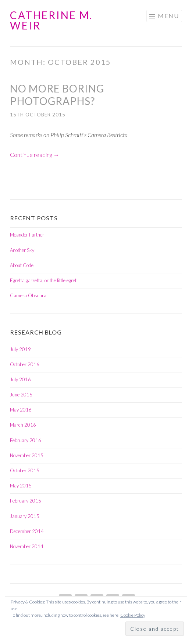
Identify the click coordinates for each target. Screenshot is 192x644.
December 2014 (27, 531)
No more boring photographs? (57, 95)
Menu (168, 16)
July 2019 (20, 349)
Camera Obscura (28, 295)
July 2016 (20, 379)
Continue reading (35, 155)
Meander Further (27, 235)
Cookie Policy (133, 615)
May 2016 (21, 410)
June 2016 (21, 395)
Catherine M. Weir (51, 20)
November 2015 (27, 455)
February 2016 (26, 440)
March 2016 (23, 425)
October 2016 (25, 364)
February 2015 (26, 501)
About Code (22, 265)
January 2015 (25, 516)
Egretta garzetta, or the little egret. (44, 280)
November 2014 (27, 546)
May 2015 (21, 486)
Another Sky (22, 250)
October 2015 (25, 470)
